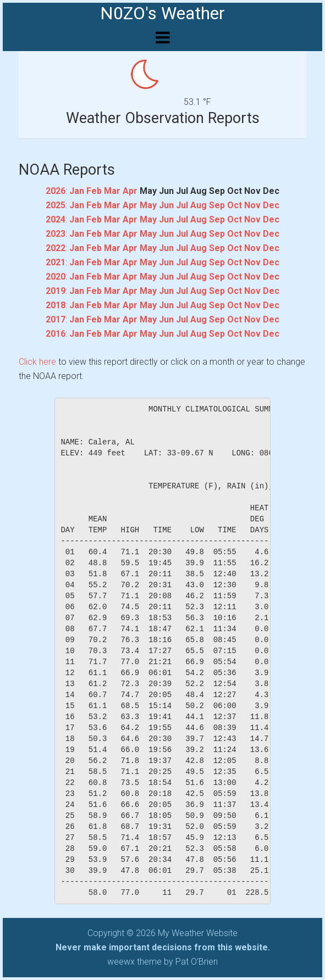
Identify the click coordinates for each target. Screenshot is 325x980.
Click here (37, 362)
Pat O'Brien (197, 962)
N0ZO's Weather (162, 13)
